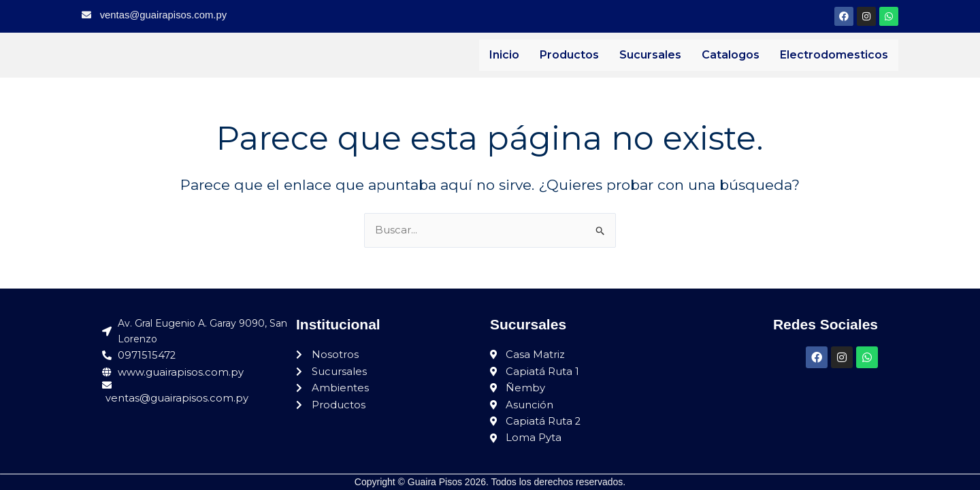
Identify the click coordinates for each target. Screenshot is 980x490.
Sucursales (650, 55)
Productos (569, 55)
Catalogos (731, 55)
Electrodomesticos (834, 55)
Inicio (504, 55)
